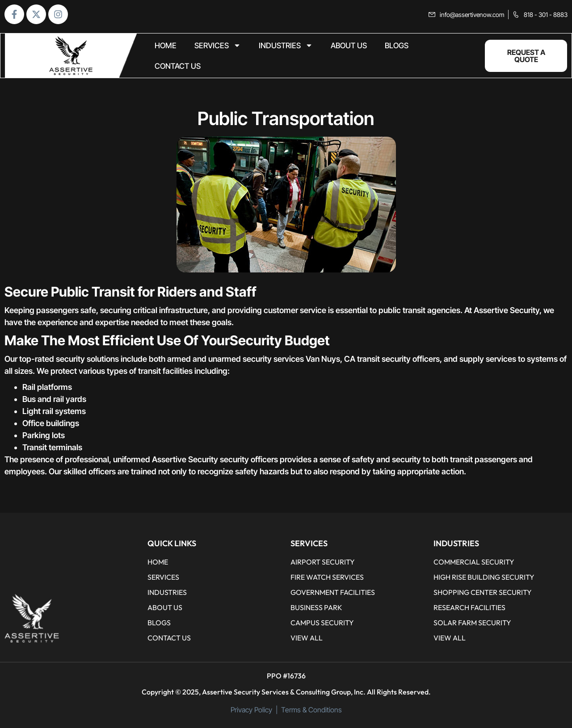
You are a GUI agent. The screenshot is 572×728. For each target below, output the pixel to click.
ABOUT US (349, 46)
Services (218, 45)
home (166, 46)
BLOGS (397, 46)
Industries (286, 45)
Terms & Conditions (311, 710)
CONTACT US (178, 66)
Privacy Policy (251, 710)
